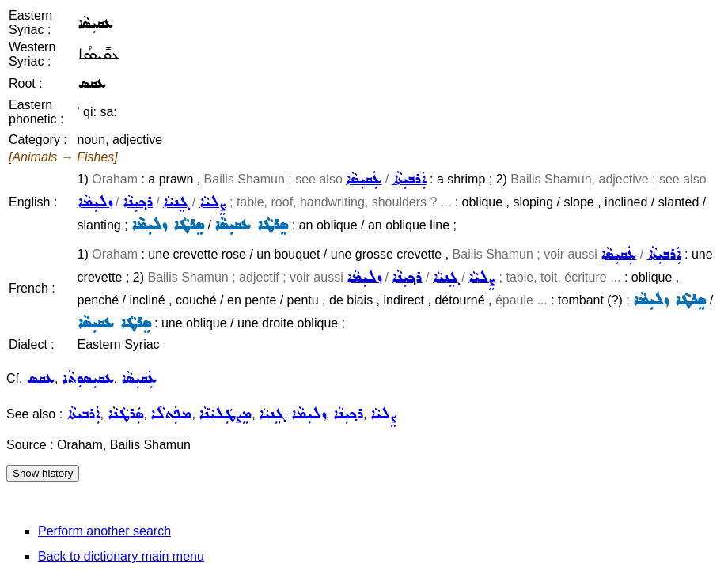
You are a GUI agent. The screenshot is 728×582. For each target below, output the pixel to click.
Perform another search (104, 531)
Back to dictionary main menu (121, 556)
